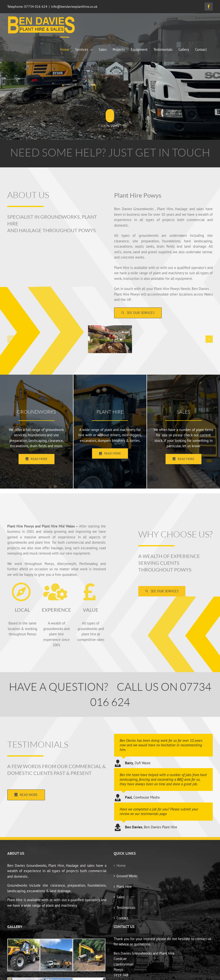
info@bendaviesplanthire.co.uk (74, 7)
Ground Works (127, 876)
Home (121, 865)
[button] (11, 339)
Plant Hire (124, 887)
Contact (122, 918)
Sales (121, 897)
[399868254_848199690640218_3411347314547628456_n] (110, 328)
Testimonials (126, 908)
